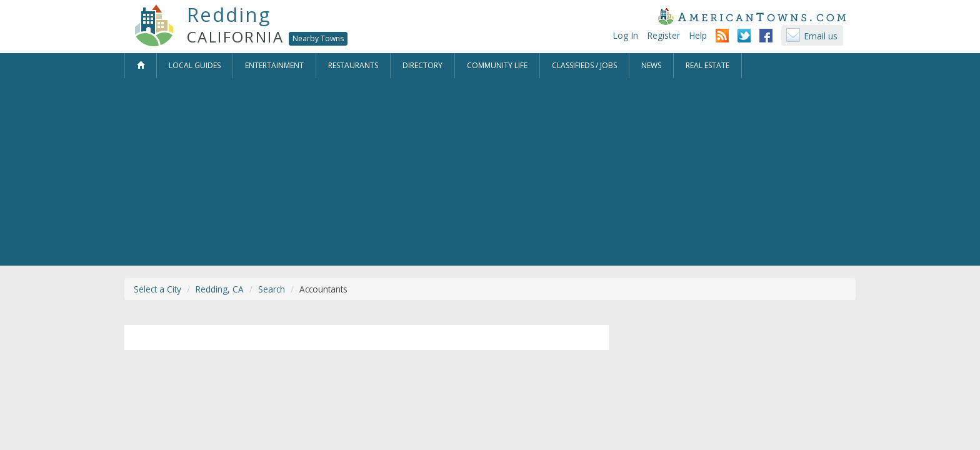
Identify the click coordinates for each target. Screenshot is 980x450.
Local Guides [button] (195, 65)
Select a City (157, 289)
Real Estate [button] (707, 65)
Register (663, 35)
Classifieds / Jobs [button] (584, 65)
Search (272, 289)
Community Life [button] (497, 65)
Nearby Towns (318, 38)
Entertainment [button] (274, 65)
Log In (625, 35)
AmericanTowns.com (752, 16)
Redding (229, 14)
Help (698, 35)
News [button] (651, 65)
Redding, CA (220, 289)
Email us (821, 36)
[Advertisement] (490, 172)
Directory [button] (422, 65)
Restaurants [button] (353, 65)
